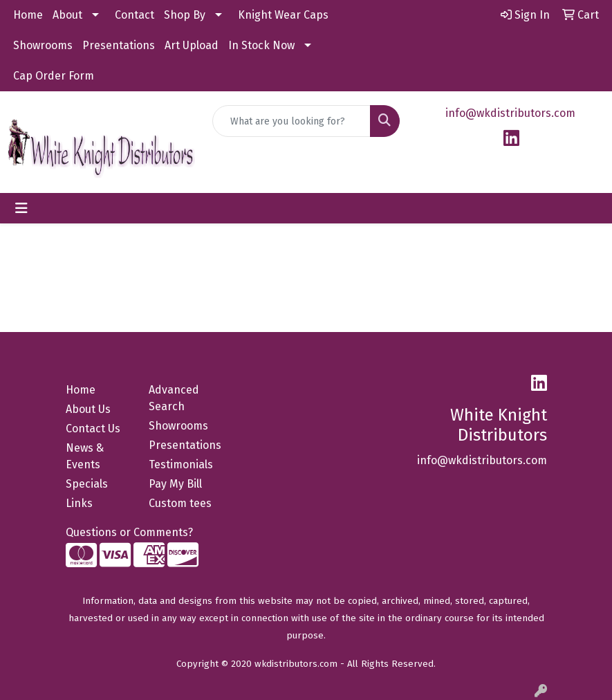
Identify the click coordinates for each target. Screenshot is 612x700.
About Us (88, 409)
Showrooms (43, 45)
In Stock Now (261, 45)
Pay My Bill (175, 484)
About (67, 15)
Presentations (119, 45)
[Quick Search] (291, 121)
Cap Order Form (54, 76)
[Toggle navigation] (21, 208)
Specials (87, 484)
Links (79, 503)
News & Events (85, 456)
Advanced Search (174, 398)
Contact (135, 15)
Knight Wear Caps (283, 15)
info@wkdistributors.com (510, 113)
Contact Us (93, 429)
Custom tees (180, 503)
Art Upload (192, 45)
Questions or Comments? (129, 532)
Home (28, 15)
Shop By (185, 15)
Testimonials (181, 464)
